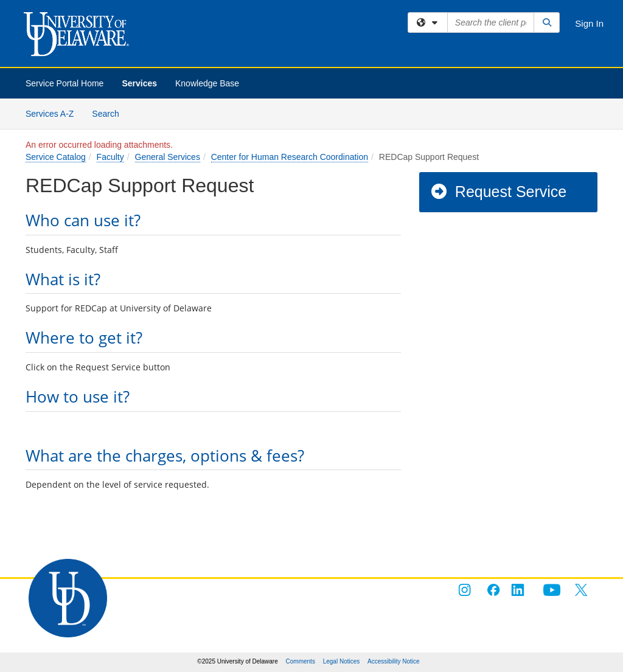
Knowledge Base (207, 83)
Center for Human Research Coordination (290, 157)
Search (110, 113)
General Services (168, 157)
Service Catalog (56, 157)
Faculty (110, 157)
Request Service (498, 192)
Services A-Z (50, 114)
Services (139, 83)
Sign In (589, 23)
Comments (301, 661)
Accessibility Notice (394, 661)
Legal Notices (342, 661)
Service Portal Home (64, 83)
